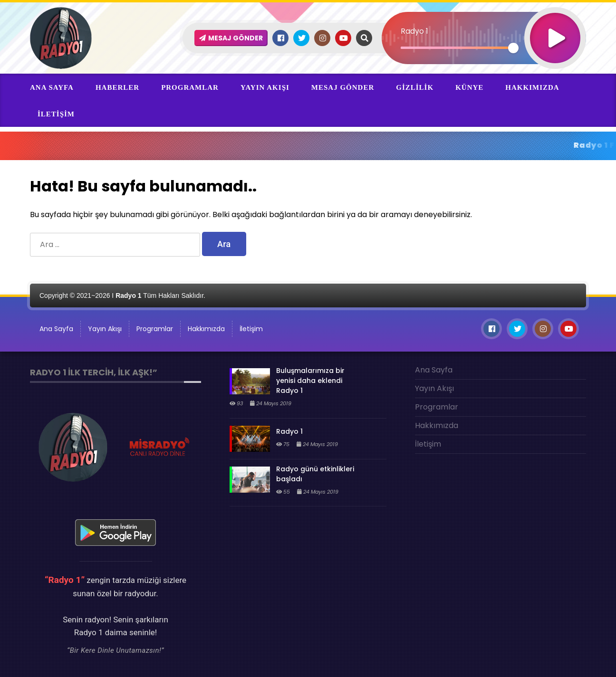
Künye (469, 87)
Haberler (117, 87)
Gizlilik (415, 87)
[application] (484, 21)
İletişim (56, 114)
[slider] (457, 48)
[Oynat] (555, 25)
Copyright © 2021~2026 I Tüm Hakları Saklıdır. (122, 296)
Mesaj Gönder (343, 87)
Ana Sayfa (52, 87)
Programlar (190, 87)
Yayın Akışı (265, 87)
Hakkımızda (532, 87)
